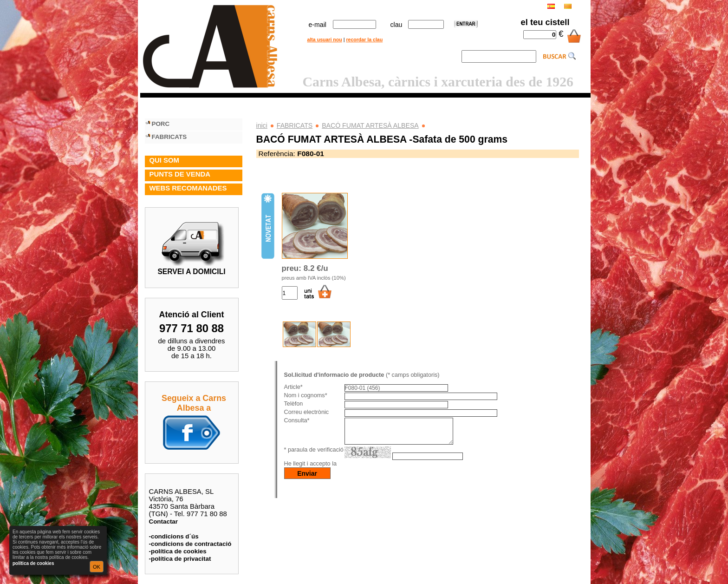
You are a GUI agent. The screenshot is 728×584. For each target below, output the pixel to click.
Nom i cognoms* (306, 395)
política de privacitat (367, 469)
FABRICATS (295, 125)
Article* (293, 387)
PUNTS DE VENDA (180, 174)
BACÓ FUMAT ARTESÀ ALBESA (370, 125)
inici (262, 125)
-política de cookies (178, 551)
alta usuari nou (325, 39)
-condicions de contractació (190, 544)
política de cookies (33, 563)
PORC (161, 124)
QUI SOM (164, 160)
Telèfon (294, 404)
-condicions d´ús (174, 536)
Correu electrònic (307, 412)
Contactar (164, 522)
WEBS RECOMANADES (188, 188)
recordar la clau (364, 39)
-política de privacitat (180, 559)
